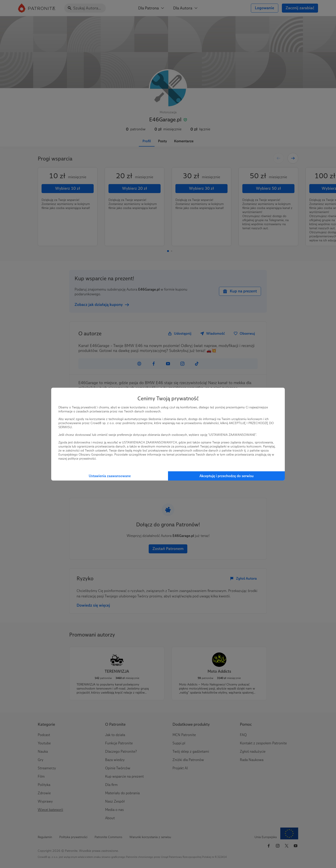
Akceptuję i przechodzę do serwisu (227, 476)
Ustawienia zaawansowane (110, 476)
